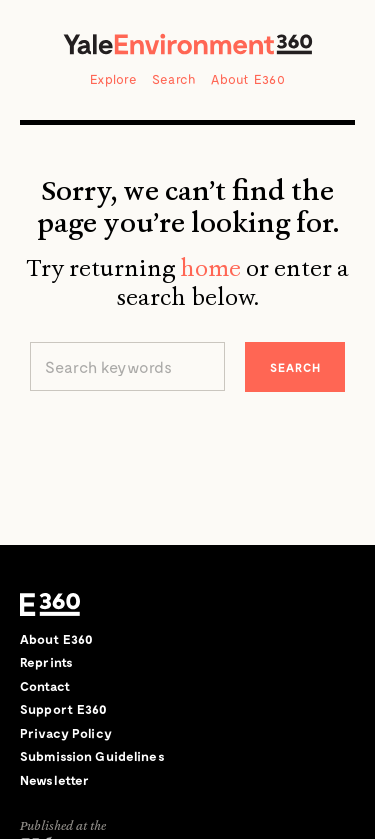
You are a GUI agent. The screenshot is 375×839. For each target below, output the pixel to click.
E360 (50, 605)
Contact (45, 686)
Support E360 (64, 709)
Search (174, 79)
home (210, 268)
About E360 (248, 79)
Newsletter (54, 780)
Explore (113, 79)
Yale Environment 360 (188, 44)
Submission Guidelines (92, 756)
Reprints (46, 662)
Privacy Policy (66, 733)
